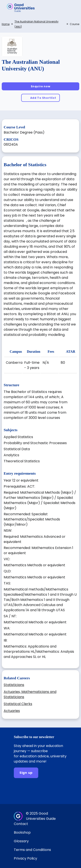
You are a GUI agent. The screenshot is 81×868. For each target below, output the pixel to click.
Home (6, 24)
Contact (21, 824)
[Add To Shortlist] (41, 98)
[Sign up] (26, 773)
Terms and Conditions (32, 850)
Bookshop (22, 832)
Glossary (21, 841)
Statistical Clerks (18, 704)
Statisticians (14, 685)
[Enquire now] (40, 86)
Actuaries (12, 711)
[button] (71, 8)
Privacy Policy (25, 858)
